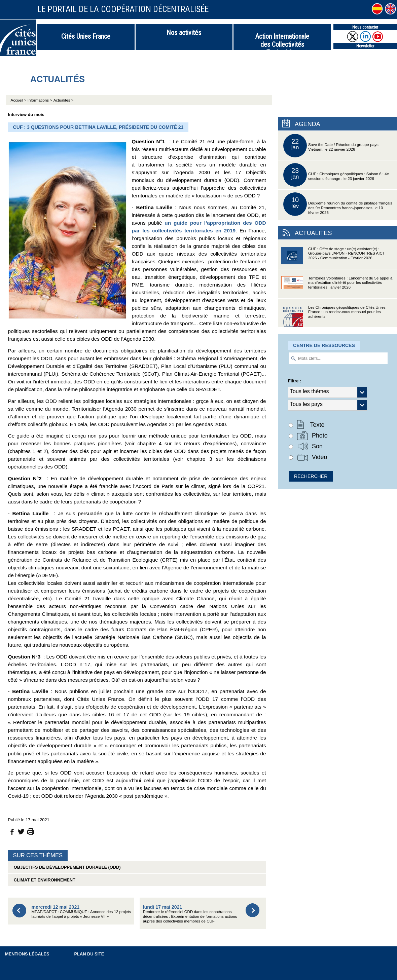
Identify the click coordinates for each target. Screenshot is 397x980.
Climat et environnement (43, 880)
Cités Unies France (86, 36)
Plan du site (89, 954)
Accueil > (19, 100)
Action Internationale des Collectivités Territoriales (282, 41)
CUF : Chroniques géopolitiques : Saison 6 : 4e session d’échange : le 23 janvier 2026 (336, 175)
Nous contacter (365, 27)
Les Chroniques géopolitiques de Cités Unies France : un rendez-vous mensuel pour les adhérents (333, 316)
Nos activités (184, 33)
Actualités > (64, 100)
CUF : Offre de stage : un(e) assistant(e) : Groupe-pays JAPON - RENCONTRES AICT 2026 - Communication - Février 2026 (333, 258)
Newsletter (365, 46)
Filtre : (295, 381)
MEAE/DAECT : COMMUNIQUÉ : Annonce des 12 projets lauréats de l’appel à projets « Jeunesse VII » (81, 912)
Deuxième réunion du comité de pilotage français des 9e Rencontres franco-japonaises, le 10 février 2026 (338, 204)
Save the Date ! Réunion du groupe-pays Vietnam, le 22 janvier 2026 (331, 146)
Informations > (40, 100)
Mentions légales (27, 954)
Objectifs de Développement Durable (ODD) (66, 867)
